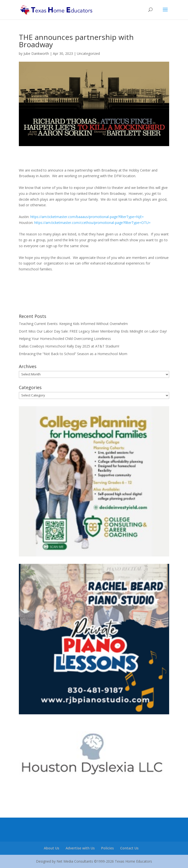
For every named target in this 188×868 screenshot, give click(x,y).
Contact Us (129, 848)
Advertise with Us (80, 848)
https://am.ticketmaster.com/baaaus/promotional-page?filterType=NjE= (87, 217)
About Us (52, 848)
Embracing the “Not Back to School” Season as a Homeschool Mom (73, 354)
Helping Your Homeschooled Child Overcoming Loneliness (65, 339)
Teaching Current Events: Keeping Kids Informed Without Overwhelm (73, 324)
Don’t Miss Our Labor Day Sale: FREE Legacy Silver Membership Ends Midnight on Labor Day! (93, 331)
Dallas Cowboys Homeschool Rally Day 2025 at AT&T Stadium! (69, 346)
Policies (107, 848)
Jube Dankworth (36, 53)
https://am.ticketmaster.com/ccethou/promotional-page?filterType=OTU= (92, 223)
